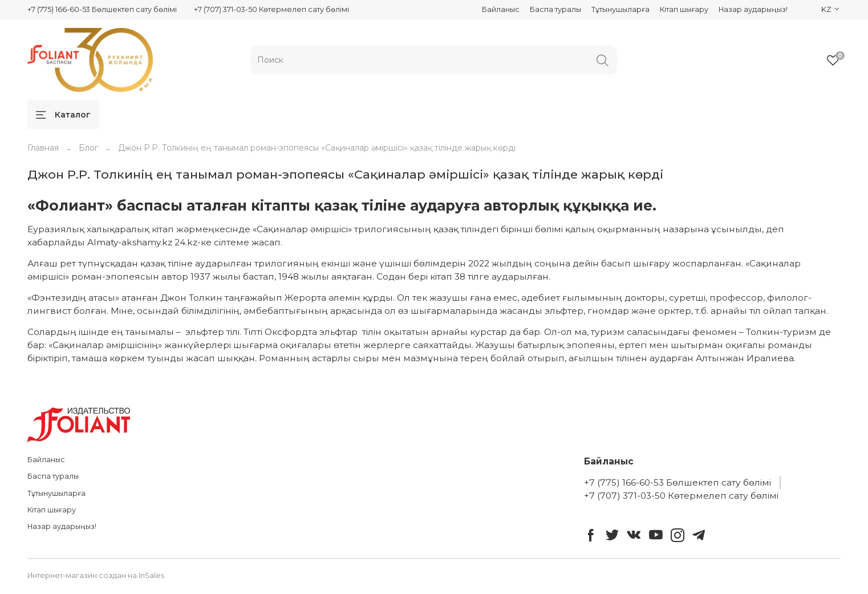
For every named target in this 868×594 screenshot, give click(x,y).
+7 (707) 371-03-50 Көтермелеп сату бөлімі (271, 9)
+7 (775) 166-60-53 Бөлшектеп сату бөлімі (102, 9)
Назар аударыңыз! (753, 9)
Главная (43, 148)
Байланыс (501, 9)
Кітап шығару (684, 9)
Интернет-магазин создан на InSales (96, 575)
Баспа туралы (555, 9)
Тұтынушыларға (620, 9)
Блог (88, 148)
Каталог (63, 115)
